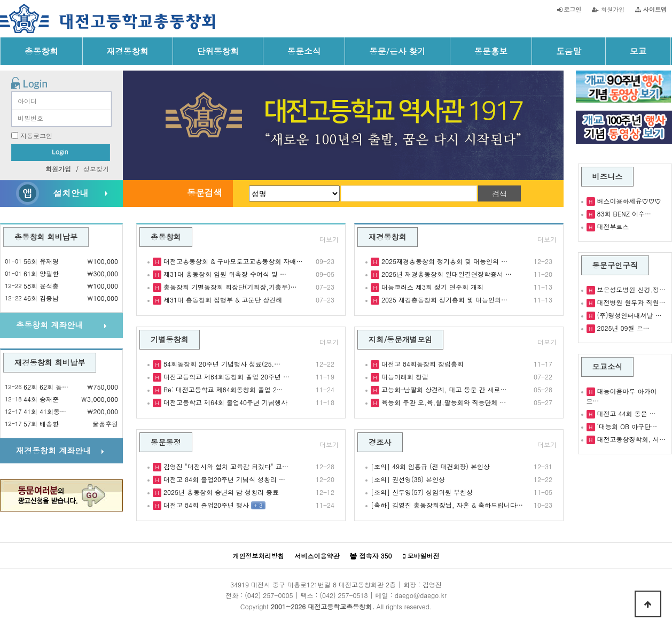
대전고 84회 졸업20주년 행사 (205, 505)
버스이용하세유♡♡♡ (628, 201)
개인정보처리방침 (258, 556)
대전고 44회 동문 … (626, 413)
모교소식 (608, 367)
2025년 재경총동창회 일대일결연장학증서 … (446, 274)
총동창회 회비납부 (46, 237)
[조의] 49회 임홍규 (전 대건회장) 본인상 (430, 466)
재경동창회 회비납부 (50, 362)
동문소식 (304, 51)
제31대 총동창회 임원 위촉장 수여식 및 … (224, 274)
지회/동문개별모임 (400, 339)
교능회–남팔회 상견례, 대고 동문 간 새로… (443, 389)
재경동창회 (128, 51)
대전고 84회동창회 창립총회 (421, 364)
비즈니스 (608, 176)
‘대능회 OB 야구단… (626, 426)
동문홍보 (491, 51)
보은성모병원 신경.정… (631, 289)
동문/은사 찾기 (397, 51)
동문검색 (205, 192)
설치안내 (71, 193)
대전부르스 (612, 226)
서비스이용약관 (317, 556)
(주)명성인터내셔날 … (628, 315)
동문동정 (166, 442)
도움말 (569, 51)
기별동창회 (170, 339)
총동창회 (41, 51)
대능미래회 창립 (404, 377)
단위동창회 (218, 51)
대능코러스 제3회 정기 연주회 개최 (431, 287)
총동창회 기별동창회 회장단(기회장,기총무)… (229, 287)
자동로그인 (36, 135)
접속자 (371, 556)
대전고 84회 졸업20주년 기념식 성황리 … (223, 479)
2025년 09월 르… (622, 328)
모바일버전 (421, 556)
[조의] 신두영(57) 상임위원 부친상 (422, 492)
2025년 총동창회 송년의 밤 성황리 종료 (220, 492)
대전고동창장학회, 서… (631, 439)
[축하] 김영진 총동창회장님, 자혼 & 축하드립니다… (447, 505)
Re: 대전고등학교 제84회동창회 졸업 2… (222, 389)
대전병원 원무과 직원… (630, 302)
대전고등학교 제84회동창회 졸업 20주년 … (225, 377)
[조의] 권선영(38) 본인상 (408, 479)
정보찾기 (96, 169)
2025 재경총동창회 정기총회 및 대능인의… (443, 300)
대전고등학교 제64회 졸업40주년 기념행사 (224, 402)
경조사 (380, 442)
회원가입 (608, 9)
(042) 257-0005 (269, 595)
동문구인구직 (615, 265)
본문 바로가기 (0, 0)
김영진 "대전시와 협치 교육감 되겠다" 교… (225, 466)
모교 (638, 51)
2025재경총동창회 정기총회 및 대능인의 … (443, 261)
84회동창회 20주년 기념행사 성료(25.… (221, 364)
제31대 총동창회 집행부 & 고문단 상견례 (222, 300)
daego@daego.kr (421, 595)
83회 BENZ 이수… (623, 214)
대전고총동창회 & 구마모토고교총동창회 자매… (232, 261)
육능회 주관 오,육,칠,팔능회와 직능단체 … (443, 402)
